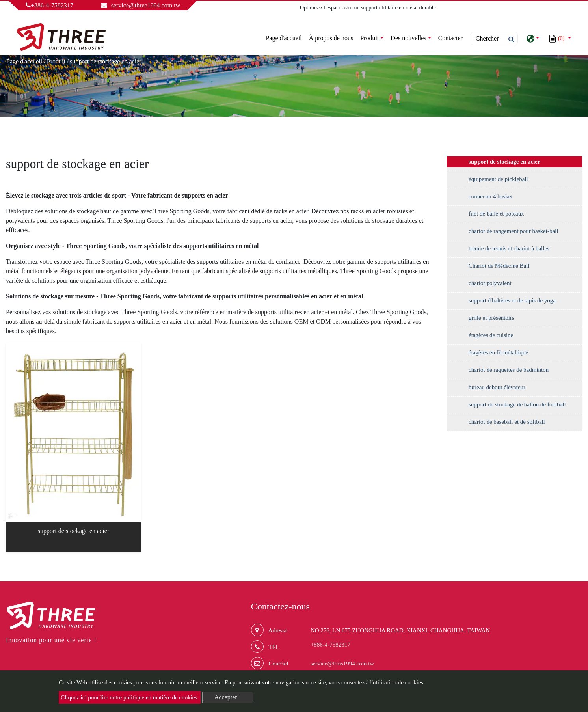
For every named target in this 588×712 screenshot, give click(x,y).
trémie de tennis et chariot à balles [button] (509, 248)
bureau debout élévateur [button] (497, 387)
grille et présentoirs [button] (491, 318)
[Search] (494, 38)
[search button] (509, 39)
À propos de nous (331, 38)
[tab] (514, 164)
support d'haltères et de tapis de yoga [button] (512, 300)
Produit (56, 61)
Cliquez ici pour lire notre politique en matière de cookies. (130, 697)
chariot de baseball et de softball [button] (507, 422)
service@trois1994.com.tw (342, 664)
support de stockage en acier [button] (504, 162)
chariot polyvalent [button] (490, 283)
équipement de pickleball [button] (498, 179)
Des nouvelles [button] (408, 38)
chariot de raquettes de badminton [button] (509, 370)
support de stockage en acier (73, 531)
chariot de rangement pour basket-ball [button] (513, 231)
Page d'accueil (285, 37)
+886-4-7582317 (49, 5)
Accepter (226, 697)
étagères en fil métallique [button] (498, 352)
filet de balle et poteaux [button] (496, 214)
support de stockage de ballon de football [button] (517, 404)
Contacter (450, 38)
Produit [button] (369, 38)
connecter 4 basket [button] (491, 196)
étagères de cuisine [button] (491, 335)
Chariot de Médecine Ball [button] (499, 266)
